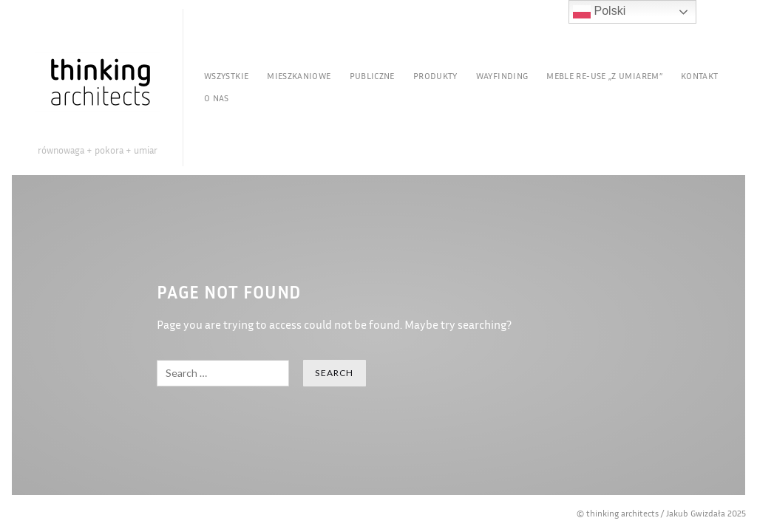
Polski (599, 12)
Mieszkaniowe (299, 76)
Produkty (435, 76)
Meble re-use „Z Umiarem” (604, 76)
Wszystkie (226, 76)
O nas (217, 98)
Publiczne (372, 76)
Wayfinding (502, 76)
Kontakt (700, 76)
